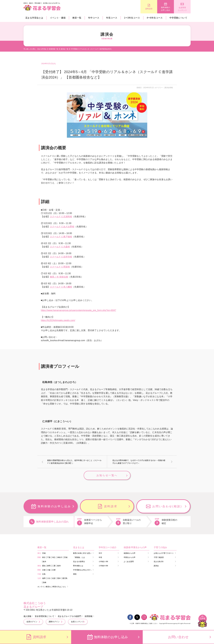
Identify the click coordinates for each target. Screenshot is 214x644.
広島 (44, 574)
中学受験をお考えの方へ (82, 570)
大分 (49, 578)
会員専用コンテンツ (182, 9)
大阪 (49, 570)
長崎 (45, 582)
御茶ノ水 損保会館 (59, 277)
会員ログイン (32, 622)
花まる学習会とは (34, 18)
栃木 (45, 562)
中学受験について (178, 18)
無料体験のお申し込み (165, 9)
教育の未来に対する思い (82, 553)
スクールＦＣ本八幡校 (61, 287)
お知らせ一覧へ (107, 475)
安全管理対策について (45, 616)
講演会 (156, 566)
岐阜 (59, 566)
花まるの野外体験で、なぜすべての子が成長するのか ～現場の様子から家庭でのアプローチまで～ (139, 462)
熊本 (59, 578)
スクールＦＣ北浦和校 (61, 217)
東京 (44, 557)
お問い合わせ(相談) (167, 506)
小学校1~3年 (103, 562)
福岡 (44, 578)
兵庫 (54, 570)
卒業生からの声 (129, 557)
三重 (54, 566)
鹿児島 (65, 578)
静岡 (49, 566)
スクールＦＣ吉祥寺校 (61, 257)
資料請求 (149, 9)
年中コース (94, 18)
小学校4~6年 (103, 566)
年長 (100, 557)
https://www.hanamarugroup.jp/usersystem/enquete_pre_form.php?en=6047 (79, 310)
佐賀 (54, 578)
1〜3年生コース (132, 18)
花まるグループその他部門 (69, 616)
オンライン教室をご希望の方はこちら (52, 587)
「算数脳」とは (79, 557)
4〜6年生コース (155, 18)
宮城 (44, 553)
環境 (75, 574)
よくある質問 (129, 562)
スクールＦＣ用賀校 (60, 267)
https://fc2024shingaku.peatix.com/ (58, 320)
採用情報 (89, 616)
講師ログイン (54, 622)
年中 (100, 553)
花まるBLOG (159, 562)
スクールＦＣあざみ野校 (62, 227)
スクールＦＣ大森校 (60, 247)
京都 (44, 570)
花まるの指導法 (79, 562)
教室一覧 (77, 18)
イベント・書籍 (58, 18)
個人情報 (27, 616)
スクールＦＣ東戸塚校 (61, 237)
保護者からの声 (129, 553)
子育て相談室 (159, 557)
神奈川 (60, 557)
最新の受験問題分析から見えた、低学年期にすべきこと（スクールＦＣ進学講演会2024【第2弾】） (74, 462)
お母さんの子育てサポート (164, 553)
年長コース (112, 18)
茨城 (66, 557)
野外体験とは (78, 566)
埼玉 (54, 557)
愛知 (44, 566)
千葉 (49, 557)
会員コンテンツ (77, 622)
